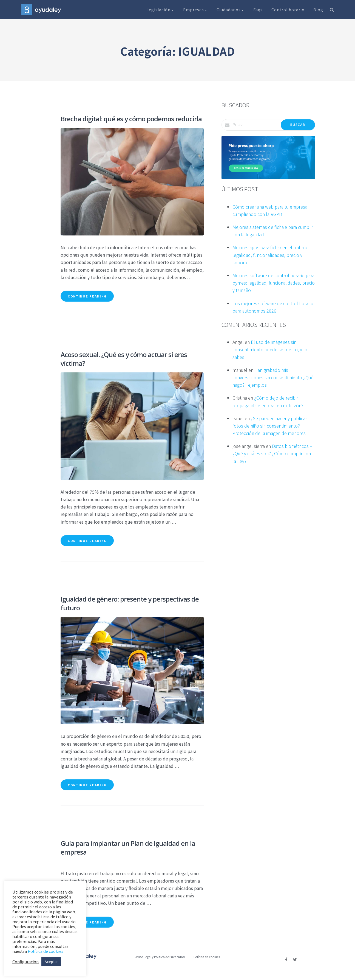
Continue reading (87, 296)
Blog (318, 10)
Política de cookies (207, 957)
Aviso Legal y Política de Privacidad (160, 957)
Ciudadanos (231, 10)
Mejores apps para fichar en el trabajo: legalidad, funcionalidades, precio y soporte (270, 255)
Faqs (258, 10)
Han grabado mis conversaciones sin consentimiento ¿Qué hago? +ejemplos (273, 377)
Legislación (160, 10)
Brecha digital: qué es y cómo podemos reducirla (131, 119)
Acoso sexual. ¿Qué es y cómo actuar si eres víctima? (124, 359)
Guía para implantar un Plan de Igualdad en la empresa (128, 848)
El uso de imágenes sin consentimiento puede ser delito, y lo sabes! (270, 349)
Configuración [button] (25, 962)
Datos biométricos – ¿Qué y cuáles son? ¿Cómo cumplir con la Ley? (272, 453)
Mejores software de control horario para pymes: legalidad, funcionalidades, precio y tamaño (274, 283)
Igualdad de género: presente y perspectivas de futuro (130, 603)
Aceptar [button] (51, 961)
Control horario (288, 10)
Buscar (298, 125)
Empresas (195, 10)
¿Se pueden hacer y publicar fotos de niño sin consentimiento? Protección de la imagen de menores (270, 426)
